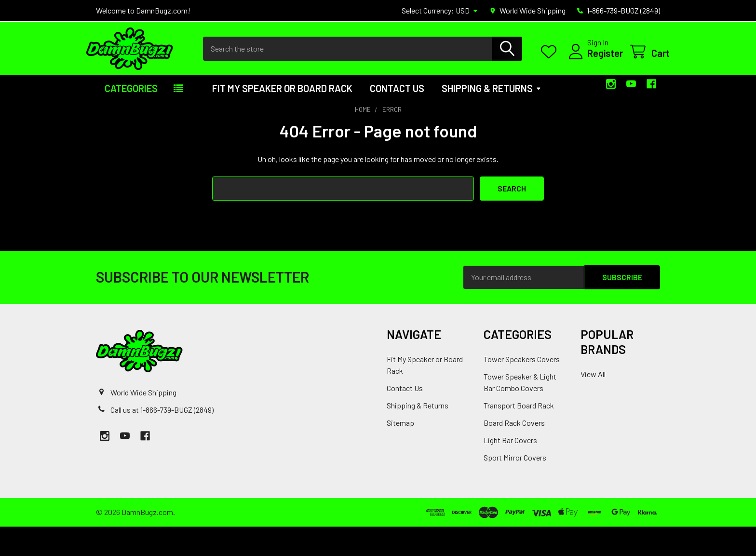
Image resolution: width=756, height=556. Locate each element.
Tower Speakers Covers (522, 388)
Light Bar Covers (510, 469)
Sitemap (400, 452)
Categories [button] (131, 118)
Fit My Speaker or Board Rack (282, 118)
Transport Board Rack (519, 435)
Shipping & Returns (492, 118)
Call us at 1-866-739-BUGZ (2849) (162, 439)
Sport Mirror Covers (515, 487)
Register (595, 68)
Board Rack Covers (514, 452)
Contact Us (397, 118)
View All (593, 403)
